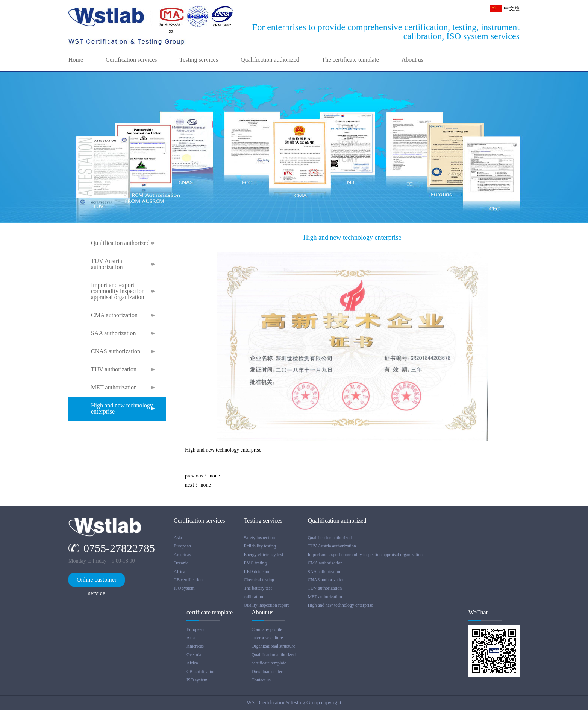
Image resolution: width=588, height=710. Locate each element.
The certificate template (350, 60)
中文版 (512, 8)
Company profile (267, 629)
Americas (182, 555)
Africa (180, 572)
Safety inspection (259, 538)
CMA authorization (114, 315)
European (182, 546)
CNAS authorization (116, 351)
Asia (178, 538)
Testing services (199, 60)
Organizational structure (273, 646)
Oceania (181, 563)
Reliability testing (260, 546)
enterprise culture (267, 638)
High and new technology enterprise (122, 409)
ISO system (184, 588)
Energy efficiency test (263, 555)
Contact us (261, 680)
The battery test (258, 588)
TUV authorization (114, 369)
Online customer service (97, 582)
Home (76, 60)
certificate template (269, 663)
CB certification (188, 580)
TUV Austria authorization (107, 264)
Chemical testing (259, 580)
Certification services (131, 60)
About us (412, 60)
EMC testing (255, 563)
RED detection (257, 572)
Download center (267, 672)
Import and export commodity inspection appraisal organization (118, 291)
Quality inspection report (266, 605)
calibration (253, 597)
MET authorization (114, 388)
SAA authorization (114, 333)
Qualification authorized (270, 60)
